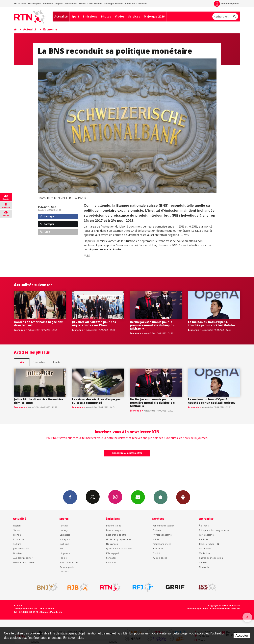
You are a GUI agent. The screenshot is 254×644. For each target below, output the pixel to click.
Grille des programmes (119, 539)
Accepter (242, 636)
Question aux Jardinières (119, 548)
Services (134, 16)
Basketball (65, 535)
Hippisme (65, 553)
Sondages (111, 558)
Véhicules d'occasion (136, 4)
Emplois (59, 4)
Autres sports (67, 567)
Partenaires (205, 548)
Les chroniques (114, 530)
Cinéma (157, 530)
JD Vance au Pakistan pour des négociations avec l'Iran (94, 324)
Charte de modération (211, 558)
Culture (17, 544)
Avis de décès (160, 558)
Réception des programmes (214, 530)
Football (64, 526)
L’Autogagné (113, 553)
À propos (204, 526)
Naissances (71, 4)
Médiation (204, 553)
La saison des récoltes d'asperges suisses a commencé (96, 401)
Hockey (64, 530)
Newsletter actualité (24, 562)
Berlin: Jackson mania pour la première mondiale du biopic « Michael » (152, 325)
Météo (156, 539)
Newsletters (138, 497)
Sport (75, 16)
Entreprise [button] (35, 4)
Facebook (70, 497)
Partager (47, 216)
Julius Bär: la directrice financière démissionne (38, 401)
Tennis (63, 558)
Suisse (17, 530)
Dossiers (18, 553)
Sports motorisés (69, 562)
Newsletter (205, 567)
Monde (17, 535)
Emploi (156, 553)
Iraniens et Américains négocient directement (38, 324)
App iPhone (161, 497)
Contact (203, 562)
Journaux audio (21, 548)
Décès (82, 4)
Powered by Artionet (198, 609)
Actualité (61, 16)
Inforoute (48, 4)
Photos (106, 16)
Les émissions (114, 526)
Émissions (90, 16)
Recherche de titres (117, 535)
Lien (45, 232)
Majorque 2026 (154, 16)
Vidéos (120, 16)
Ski (61, 548)
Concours (111, 562)
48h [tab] (22, 362)
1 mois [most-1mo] (56, 362)
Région (17, 526)
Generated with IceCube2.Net (225, 609)
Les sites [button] (20, 4)
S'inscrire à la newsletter (127, 453)
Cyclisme (64, 544)
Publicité (204, 539)
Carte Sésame (95, 4)
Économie (50, 29)
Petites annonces (162, 544)
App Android (183, 497)
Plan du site (56, 612)
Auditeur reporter (23, 558)
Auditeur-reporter (226, 4)
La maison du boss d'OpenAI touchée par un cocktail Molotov (212, 324)
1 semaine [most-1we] (39, 362)
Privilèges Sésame (114, 4)
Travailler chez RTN (209, 544)
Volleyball (65, 539)
